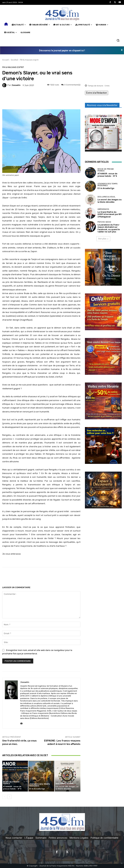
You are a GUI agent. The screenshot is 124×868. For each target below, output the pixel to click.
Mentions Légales (79, 838)
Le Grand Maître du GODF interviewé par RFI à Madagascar (109, 214)
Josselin (16, 85)
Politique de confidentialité (104, 838)
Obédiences (103, 210)
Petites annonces (58, 838)
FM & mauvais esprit (29, 60)
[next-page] (9, 797)
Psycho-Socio (104, 222)
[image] (103, 133)
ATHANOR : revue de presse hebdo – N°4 (12, 788)
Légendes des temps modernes (40, 785)
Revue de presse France (11, 783)
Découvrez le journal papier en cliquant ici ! (62, 51)
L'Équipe (29, 838)
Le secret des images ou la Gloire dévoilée (67, 788)
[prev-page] (4, 797)
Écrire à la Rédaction (97, 93)
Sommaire (41, 838)
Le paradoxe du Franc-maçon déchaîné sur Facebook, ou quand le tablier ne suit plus (108, 228)
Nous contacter (14, 838)
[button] (118, 40)
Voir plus (103, 239)
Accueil (5, 60)
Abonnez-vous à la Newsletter (102, 105)
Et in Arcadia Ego (37, 789)
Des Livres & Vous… (65, 784)
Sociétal (14, 60)
